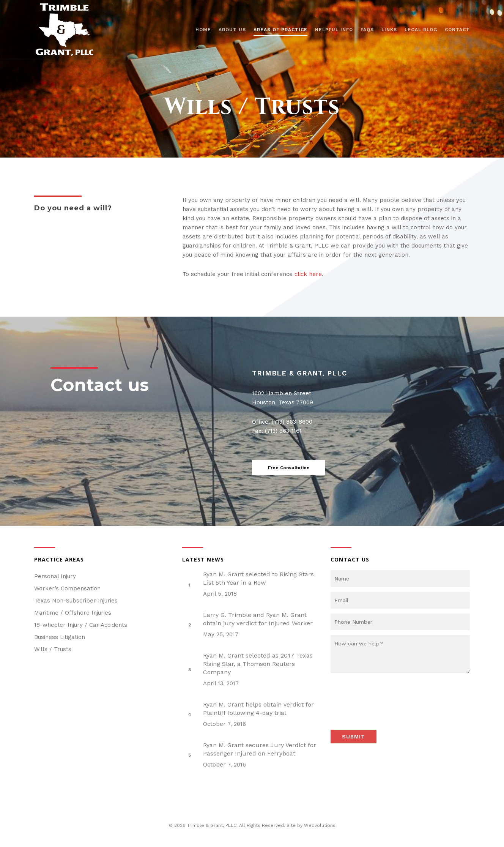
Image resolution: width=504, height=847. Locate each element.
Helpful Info (334, 30)
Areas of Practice (280, 30)
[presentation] (388, 696)
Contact (457, 30)
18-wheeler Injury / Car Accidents (81, 625)
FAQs (367, 30)
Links (389, 30)
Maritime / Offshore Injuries (73, 613)
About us (232, 30)
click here (308, 274)
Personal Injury (55, 576)
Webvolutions (320, 825)
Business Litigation (60, 637)
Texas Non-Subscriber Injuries (76, 601)
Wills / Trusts (53, 649)
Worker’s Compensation (67, 588)
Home (203, 30)
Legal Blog (421, 30)
